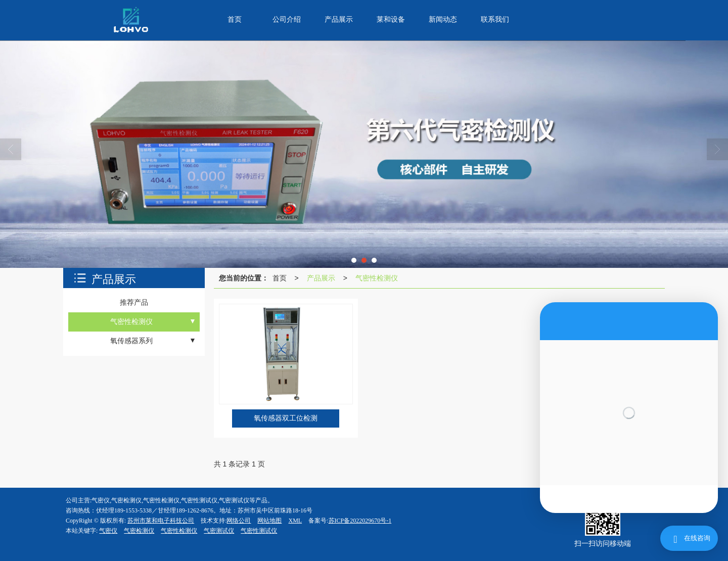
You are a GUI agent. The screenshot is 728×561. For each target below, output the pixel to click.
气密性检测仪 (377, 278)
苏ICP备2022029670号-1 (360, 521)
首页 (280, 278)
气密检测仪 (139, 531)
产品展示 (321, 278)
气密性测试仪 (259, 531)
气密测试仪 (219, 531)
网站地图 (269, 521)
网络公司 (239, 521)
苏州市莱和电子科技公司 (161, 521)
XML (295, 521)
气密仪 (108, 531)
